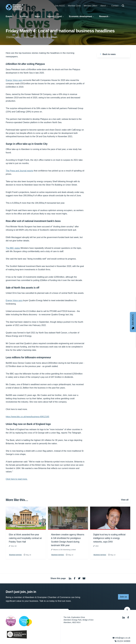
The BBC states (13, 248)
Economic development (81, 16)
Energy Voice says (14, 80)
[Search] (123, 6)
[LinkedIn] (124, 618)
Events (9, 16)
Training (24, 16)
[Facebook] (128, 618)
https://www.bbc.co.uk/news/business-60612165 (27, 417)
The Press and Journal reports (19, 171)
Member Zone (74, 6)
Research (104, 16)
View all (125, 500)
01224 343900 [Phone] (122, 641)
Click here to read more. (17, 479)
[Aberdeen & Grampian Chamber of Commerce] (14, 7)
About (103, 6)
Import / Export (55, 16)
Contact (115, 6)
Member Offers (91, 6)
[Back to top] (127, 610)
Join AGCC (60, 6)
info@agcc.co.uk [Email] (121, 638)
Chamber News (13, 37)
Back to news (107, 54)
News (38, 16)
